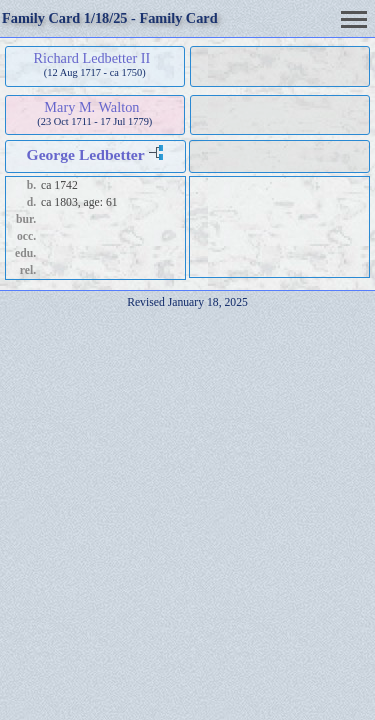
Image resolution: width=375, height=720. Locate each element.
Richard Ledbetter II (92, 58)
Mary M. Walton (91, 107)
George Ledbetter (86, 154)
